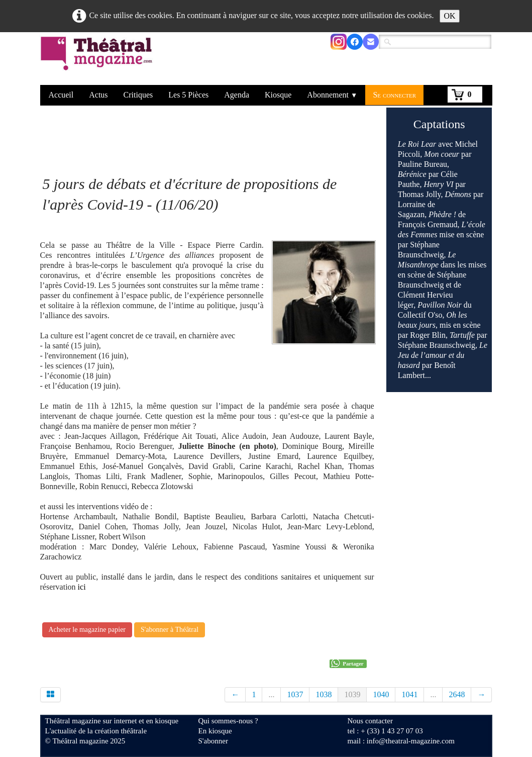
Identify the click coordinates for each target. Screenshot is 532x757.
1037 (295, 694)
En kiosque (215, 731)
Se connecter (394, 95)
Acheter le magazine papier (87, 630)
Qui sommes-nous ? (228, 721)
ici (81, 587)
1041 (409, 694)
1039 (352, 694)
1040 (381, 694)
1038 (324, 694)
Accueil (61, 95)
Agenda (237, 95)
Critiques (138, 95)
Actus (98, 95)
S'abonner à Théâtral (170, 630)
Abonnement (332, 95)
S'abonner (213, 741)
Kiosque (278, 95)
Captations (439, 124)
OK (449, 16)
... (271, 694)
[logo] (98, 60)
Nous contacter (370, 721)
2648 (457, 694)
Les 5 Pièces (188, 95)
